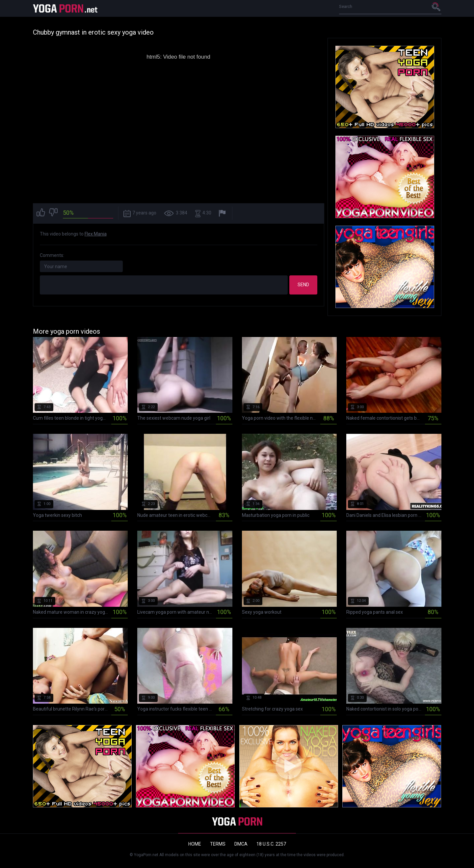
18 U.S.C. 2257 (271, 844)
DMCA (241, 844)
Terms (218, 844)
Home (195, 844)
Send (303, 285)
